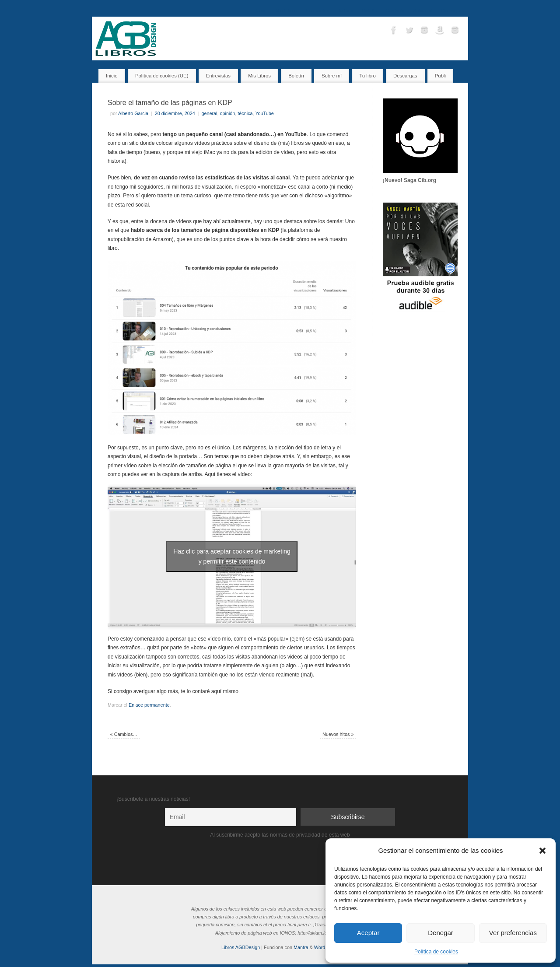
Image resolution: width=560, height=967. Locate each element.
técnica (245, 113)
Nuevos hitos (338, 734)
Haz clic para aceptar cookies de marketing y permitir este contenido (232, 556)
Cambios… (124, 734)
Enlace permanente (149, 705)
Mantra (301, 947)
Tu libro (346, 11)
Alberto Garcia (133, 113)
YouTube (264, 113)
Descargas (452, 11)
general (210, 113)
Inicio (261, 11)
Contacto (395, 11)
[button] (542, 851)
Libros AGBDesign (241, 947)
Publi (440, 76)
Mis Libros (286, 11)
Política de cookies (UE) (162, 76)
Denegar (441, 933)
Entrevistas (317, 11)
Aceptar (368, 933)
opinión (228, 113)
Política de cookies (436, 952)
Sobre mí (423, 11)
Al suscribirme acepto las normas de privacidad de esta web (280, 835)
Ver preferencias (513, 933)
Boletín (370, 11)
